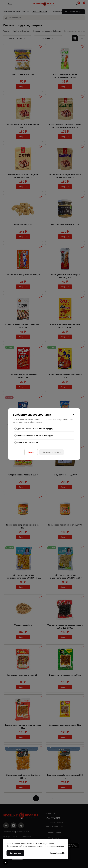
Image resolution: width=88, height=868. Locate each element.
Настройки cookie (57, 853)
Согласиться (15, 853)
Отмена (31, 452)
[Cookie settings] (6, 863)
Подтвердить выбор (52, 452)
